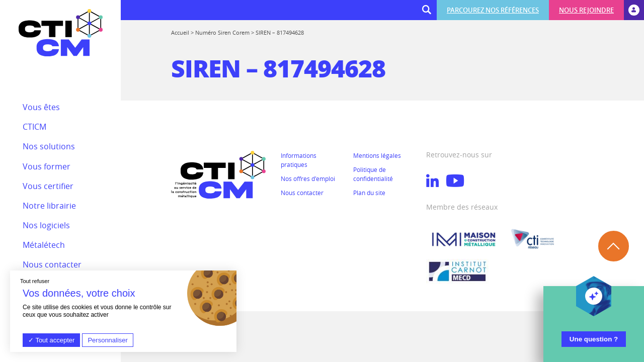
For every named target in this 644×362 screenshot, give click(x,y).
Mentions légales (377, 155)
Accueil (180, 32)
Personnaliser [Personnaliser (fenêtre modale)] (108, 340)
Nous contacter (302, 193)
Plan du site (369, 193)
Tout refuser (35, 281)
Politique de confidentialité (373, 174)
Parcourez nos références (493, 10)
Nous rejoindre (586, 10)
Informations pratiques (299, 160)
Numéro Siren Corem (222, 32)
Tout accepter (51, 340)
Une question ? (594, 339)
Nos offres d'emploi (308, 178)
